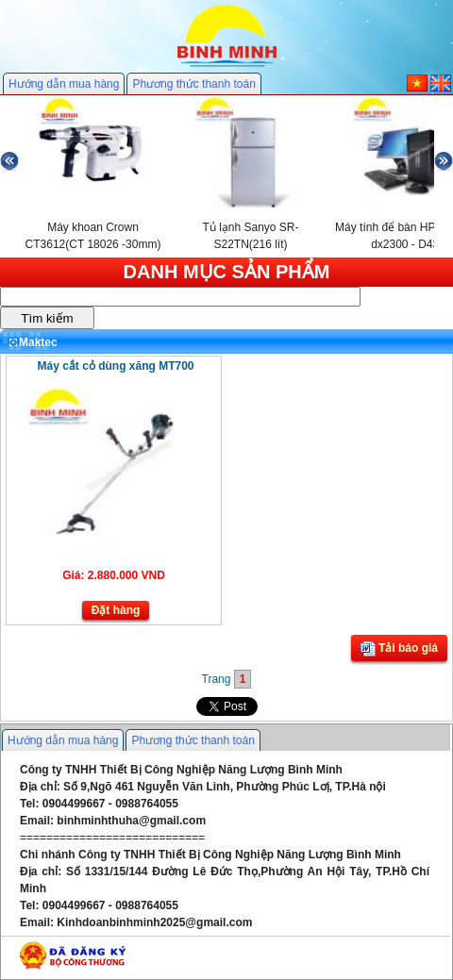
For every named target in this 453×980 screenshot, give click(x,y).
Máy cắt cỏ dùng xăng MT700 (115, 366)
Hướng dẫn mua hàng (64, 84)
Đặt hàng (116, 610)
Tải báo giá (399, 649)
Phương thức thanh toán (193, 84)
